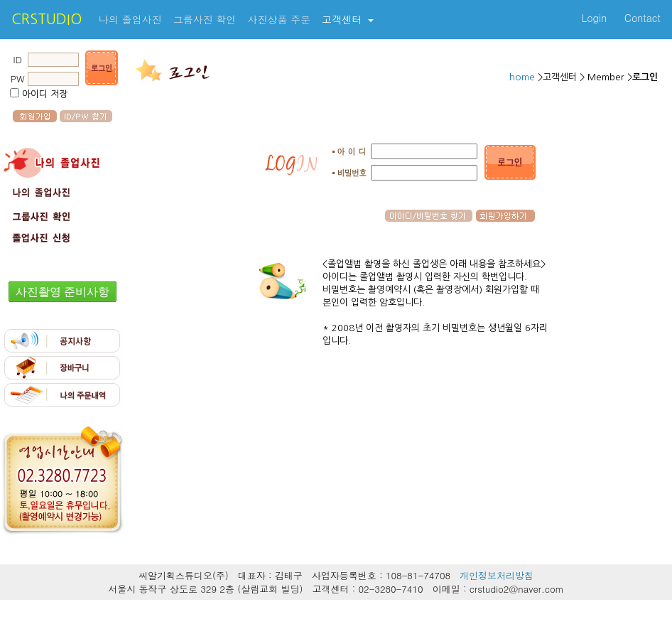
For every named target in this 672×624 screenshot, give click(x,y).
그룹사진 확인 (205, 19)
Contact (643, 18)
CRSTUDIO (47, 19)
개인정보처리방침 (497, 575)
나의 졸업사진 (130, 19)
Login (595, 18)
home (524, 77)
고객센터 (343, 19)
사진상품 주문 (279, 19)
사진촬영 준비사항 (63, 292)
